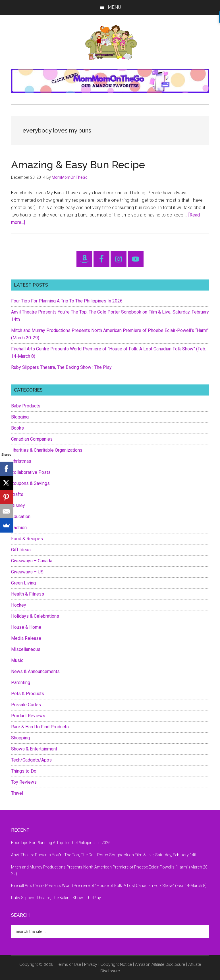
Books (17, 428)
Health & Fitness (28, 594)
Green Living (23, 583)
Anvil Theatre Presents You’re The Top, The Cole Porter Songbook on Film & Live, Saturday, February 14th (104, 855)
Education (21, 517)
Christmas (21, 461)
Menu (114, 7)
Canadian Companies (32, 439)
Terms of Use (69, 964)
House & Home (26, 627)
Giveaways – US (27, 572)
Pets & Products (28, 694)
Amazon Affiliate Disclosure (160, 964)
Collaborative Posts (31, 472)
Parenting (21, 683)
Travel (17, 793)
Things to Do (24, 771)
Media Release (26, 638)
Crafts (17, 494)
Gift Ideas (21, 550)
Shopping (20, 738)
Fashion (19, 528)
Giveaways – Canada (32, 561)
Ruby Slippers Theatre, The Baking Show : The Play (61, 367)
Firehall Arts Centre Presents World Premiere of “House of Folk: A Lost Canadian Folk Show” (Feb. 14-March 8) (109, 886)
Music (17, 660)
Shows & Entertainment (34, 749)
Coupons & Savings (30, 483)
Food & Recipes (27, 539)
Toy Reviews (24, 782)
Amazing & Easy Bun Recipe (78, 165)
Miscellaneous (26, 649)
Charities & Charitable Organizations (47, 450)
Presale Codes (26, 705)
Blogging (20, 417)
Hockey (19, 605)
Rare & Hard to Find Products (40, 727)
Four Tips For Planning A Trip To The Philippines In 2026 (67, 301)
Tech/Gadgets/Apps (31, 760)
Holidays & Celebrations (35, 616)
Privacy (91, 964)
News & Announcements (35, 671)
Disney (18, 505)
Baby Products (26, 406)
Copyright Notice (116, 964)
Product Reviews (28, 716)
